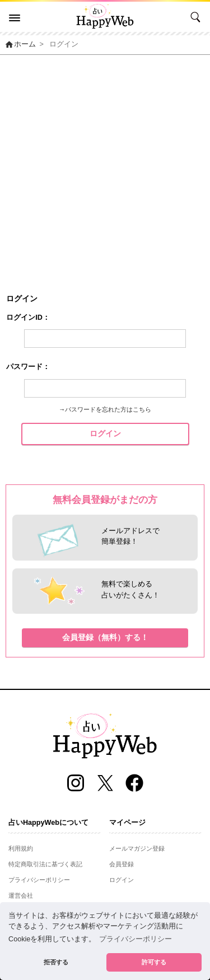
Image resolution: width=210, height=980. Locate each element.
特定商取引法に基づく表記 (45, 864)
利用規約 (21, 848)
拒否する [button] (56, 962)
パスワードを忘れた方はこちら (108, 409)
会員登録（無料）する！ (105, 637)
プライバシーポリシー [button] (136, 939)
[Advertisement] (105, 165)
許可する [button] (154, 962)
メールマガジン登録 (137, 848)
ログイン (105, 433)
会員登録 (122, 864)
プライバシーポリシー (39, 880)
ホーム (20, 44)
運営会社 (21, 895)
